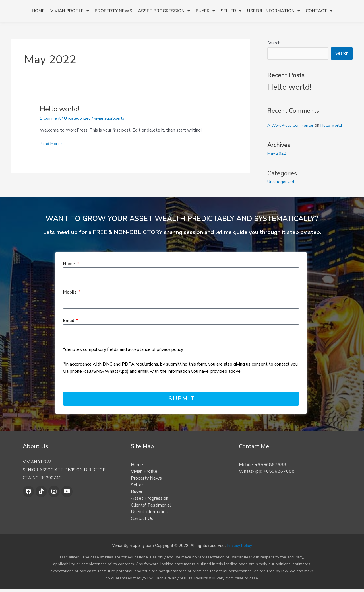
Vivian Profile (70, 11)
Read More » (52, 143)
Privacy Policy (239, 548)
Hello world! (60, 109)
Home (38, 11)
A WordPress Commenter (293, 126)
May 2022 (277, 154)
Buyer (205, 11)
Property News (113, 11)
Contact (319, 11)
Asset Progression (164, 11)
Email (69, 321)
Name (70, 264)
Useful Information (274, 11)
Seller (231, 11)
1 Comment (51, 118)
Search (274, 43)
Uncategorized (80, 118)
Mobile (71, 292)
